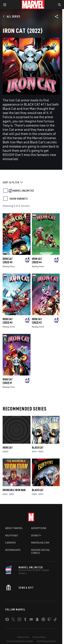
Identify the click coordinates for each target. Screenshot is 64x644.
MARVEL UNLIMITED (23, 191)
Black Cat (38, 448)
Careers (11, 543)
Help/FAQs (12, 535)
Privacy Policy (39, 637)
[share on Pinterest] (43, 620)
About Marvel (14, 528)
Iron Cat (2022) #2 (37, 321)
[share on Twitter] (13, 620)
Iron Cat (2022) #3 (8, 321)
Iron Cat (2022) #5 (8, 260)
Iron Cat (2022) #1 (8, 381)
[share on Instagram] (19, 620)
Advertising (39, 528)
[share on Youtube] (31, 620)
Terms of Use (23, 637)
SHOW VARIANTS (18, 199)
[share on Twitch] (49, 620)
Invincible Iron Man (14, 490)
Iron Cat (8, 448)
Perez (12, 266)
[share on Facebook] (7, 620)
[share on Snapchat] (37, 620)
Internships (13, 550)
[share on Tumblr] (25, 620)
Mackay (6, 266)
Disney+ (36, 535)
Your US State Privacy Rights (20, 641)
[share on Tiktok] (55, 620)
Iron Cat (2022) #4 (37, 260)
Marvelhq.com (40, 543)
